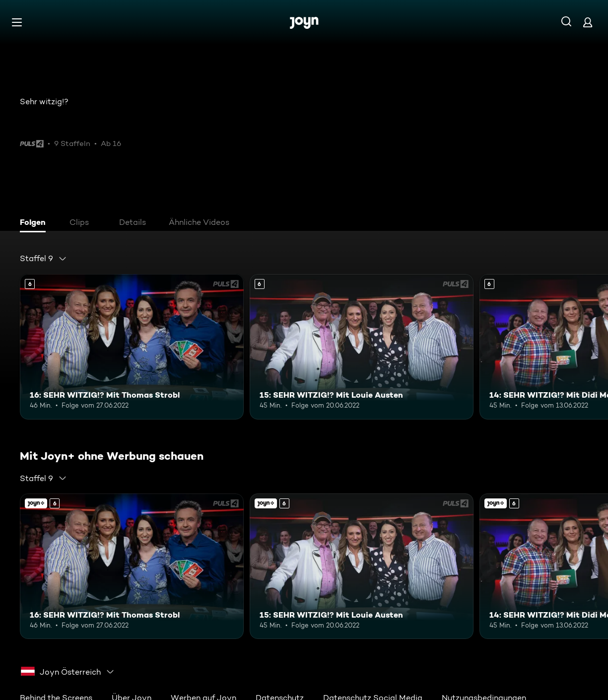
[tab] (35, 223)
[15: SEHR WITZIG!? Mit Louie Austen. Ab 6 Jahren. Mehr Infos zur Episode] (362, 347)
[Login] (588, 22)
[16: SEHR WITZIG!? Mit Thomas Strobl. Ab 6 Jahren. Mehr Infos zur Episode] (132, 347)
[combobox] (43, 259)
